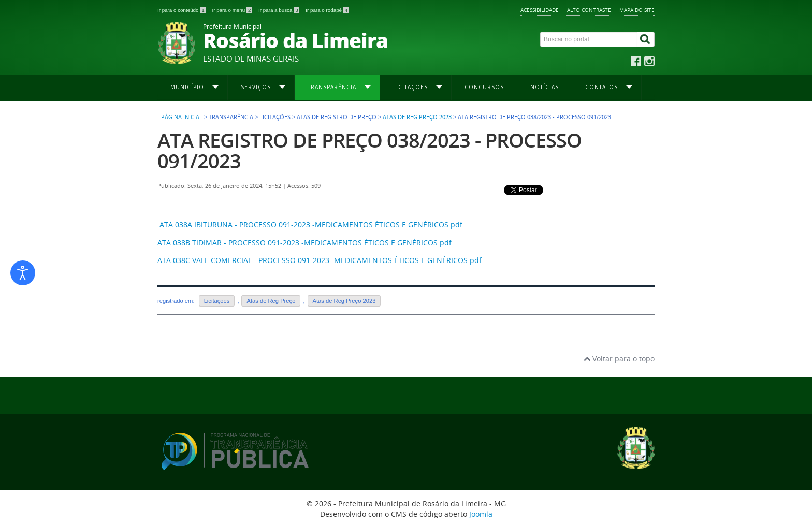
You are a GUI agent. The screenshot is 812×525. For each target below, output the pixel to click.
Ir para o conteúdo (182, 10)
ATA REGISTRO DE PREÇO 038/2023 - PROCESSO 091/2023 (369, 150)
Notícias (545, 87)
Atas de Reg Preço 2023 (417, 117)
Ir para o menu (233, 10)
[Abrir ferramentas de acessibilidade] (23, 273)
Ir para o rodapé (327, 10)
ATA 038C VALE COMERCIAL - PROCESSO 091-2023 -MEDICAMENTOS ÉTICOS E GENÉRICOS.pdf (320, 260)
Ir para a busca (279, 10)
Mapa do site (637, 10)
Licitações (217, 301)
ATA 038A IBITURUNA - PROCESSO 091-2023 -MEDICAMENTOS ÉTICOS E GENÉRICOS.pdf (311, 224)
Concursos (484, 87)
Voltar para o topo (619, 359)
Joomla (481, 514)
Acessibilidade (540, 10)
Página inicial (182, 117)
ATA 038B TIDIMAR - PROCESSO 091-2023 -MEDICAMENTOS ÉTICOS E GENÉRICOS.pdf (304, 243)
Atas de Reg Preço (271, 301)
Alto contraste (589, 10)
